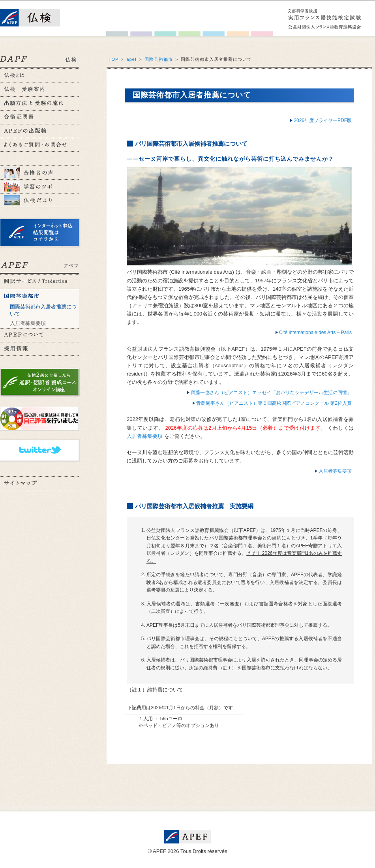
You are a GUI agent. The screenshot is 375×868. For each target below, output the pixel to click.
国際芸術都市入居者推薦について (43, 310)
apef (132, 59)
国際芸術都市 (159, 59)
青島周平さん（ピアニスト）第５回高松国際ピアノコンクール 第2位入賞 (274, 403)
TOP (113, 59)
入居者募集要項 (28, 323)
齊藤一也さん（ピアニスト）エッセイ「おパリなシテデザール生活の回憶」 (271, 393)
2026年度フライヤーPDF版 (323, 120)
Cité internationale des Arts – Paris (315, 333)
